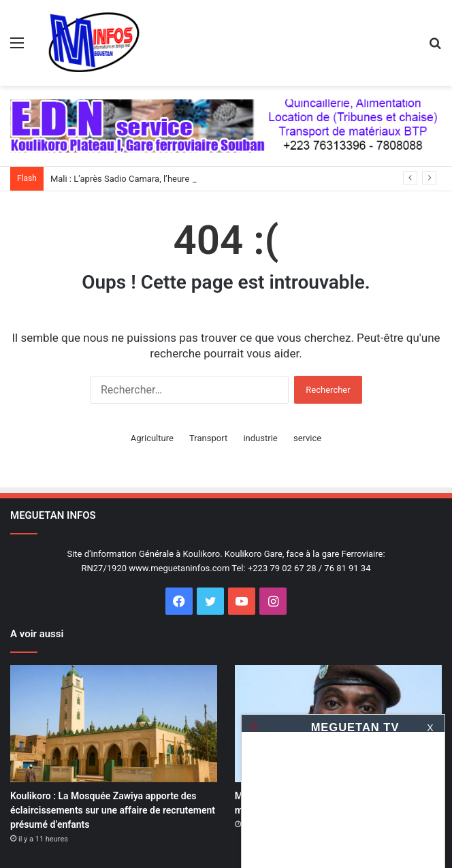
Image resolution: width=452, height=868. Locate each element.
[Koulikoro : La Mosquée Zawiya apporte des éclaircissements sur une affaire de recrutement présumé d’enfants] (114, 724)
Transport (208, 438)
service (307, 438)
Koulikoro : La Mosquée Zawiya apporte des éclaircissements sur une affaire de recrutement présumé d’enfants (113, 810)
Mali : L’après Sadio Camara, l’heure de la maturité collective (168, 179)
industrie (260, 438)
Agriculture (152, 438)
